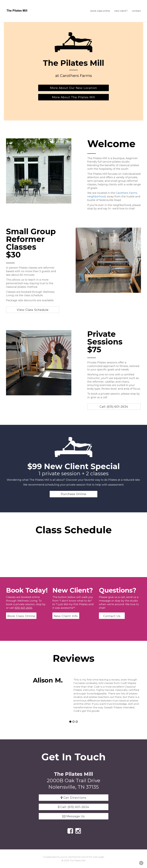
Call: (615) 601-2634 (114, 407)
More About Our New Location (73, 88)
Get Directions (73, 798)
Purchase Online (73, 494)
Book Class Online (21, 616)
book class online (100, 11)
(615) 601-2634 (23, 608)
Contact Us (112, 616)
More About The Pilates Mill (73, 97)
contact (136, 11)
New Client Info (66, 616)
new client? (121, 11)
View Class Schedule (33, 310)
